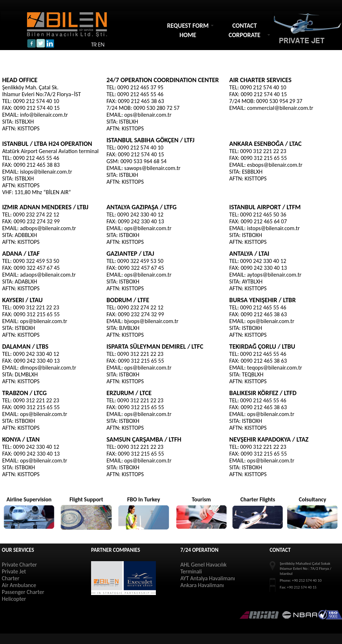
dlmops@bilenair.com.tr (48, 368)
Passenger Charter (23, 592)
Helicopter (14, 599)
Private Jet (14, 571)
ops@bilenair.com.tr (148, 115)
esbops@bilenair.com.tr (275, 165)
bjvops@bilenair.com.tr (151, 321)
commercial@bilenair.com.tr (280, 108)
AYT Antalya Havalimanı (208, 578)
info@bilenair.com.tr (44, 115)
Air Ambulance (19, 585)
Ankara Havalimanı (202, 585)
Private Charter (19, 565)
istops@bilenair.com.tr (273, 228)
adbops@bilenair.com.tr (48, 228)
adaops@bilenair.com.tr (48, 275)
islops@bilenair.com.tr (46, 172)
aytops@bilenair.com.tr (274, 275)
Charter (11, 578)
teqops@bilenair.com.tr (274, 368)
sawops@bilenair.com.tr (152, 168)
